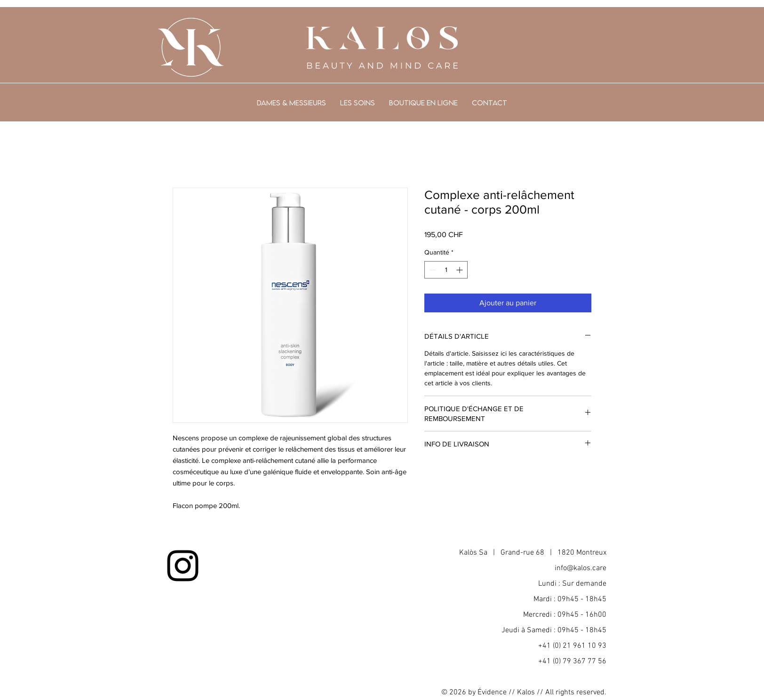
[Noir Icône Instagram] (183, 566)
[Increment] (460, 270)
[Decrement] (432, 270)
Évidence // (496, 692)
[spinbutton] (446, 270)
